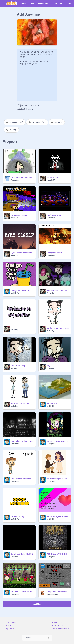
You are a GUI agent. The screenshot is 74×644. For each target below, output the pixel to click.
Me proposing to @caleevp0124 (58, 479)
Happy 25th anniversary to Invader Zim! (58, 441)
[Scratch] (12, 3)
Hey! (49, 366)
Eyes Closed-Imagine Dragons (22, 253)
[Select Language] (37, 638)
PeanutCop (15, 180)
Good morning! (18, 516)
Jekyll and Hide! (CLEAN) (22, 554)
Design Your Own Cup (21, 291)
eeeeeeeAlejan (52, 594)
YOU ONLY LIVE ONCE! (57, 554)
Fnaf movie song (54, 215)
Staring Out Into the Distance (58, 328)
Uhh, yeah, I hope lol (20, 366)
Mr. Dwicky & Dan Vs (20, 403)
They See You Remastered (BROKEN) (58, 592)
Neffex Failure (53, 178)
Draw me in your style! (21, 479)
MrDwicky (50, 293)
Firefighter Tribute (55, 253)
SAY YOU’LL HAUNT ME (22, 592)
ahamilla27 (51, 180)
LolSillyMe (15, 293)
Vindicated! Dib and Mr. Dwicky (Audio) (58, 291)
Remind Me (52, 403)
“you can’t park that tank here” (22, 178)
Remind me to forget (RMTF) (22, 441)
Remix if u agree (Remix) (58, 516)
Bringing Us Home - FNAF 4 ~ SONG (22, 215)
